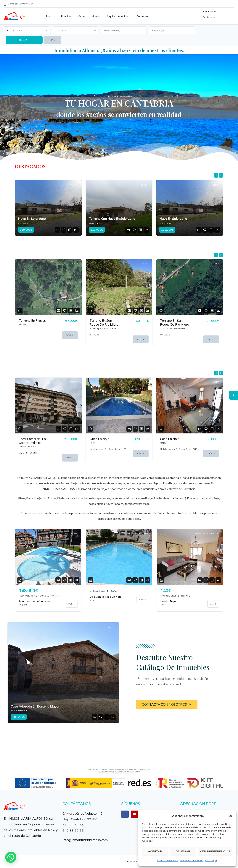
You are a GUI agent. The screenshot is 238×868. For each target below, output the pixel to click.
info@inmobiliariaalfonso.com (85, 840)
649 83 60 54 (73, 825)
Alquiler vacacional (118, 16)
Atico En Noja (170, 439)
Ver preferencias (215, 851)
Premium (66, 16)
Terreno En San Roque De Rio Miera (175, 322)
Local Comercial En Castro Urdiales (103, 441)
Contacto (142, 16)
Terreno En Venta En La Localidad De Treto (33, 324)
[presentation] (216, 175)
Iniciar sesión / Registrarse (210, 14)
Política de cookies (167, 860)
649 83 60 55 (73, 830)
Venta (81, 16)
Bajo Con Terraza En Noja (106, 597)
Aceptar (155, 851)
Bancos (50, 16)
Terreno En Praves (103, 320)
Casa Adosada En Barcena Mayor (35, 706)
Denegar (183, 851)
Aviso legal (211, 860)
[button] (231, 816)
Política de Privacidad (191, 860)
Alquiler (96, 16)
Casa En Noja (28, 439)
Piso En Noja (168, 601)
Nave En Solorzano (103, 219)
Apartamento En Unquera (34, 601)
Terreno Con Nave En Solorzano (41, 219)
